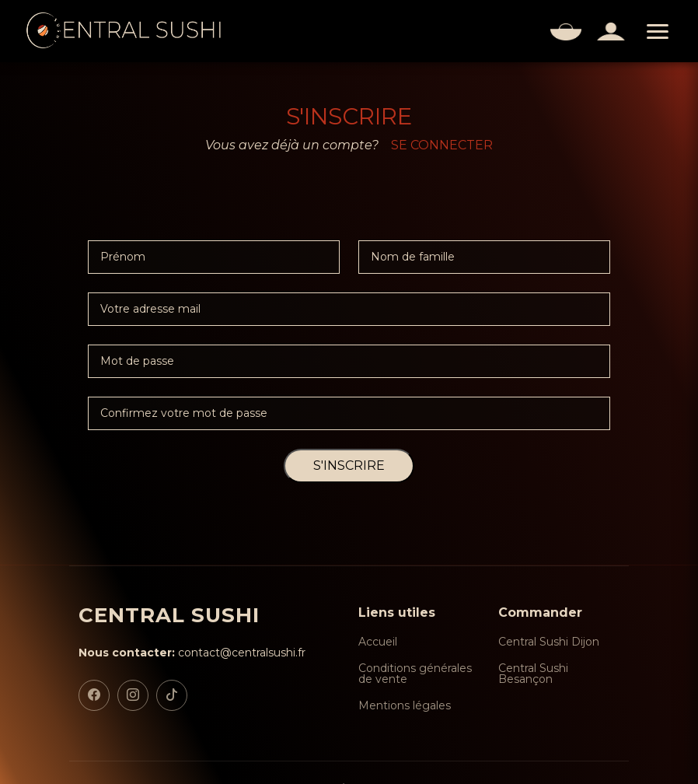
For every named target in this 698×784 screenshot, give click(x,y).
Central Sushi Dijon (549, 642)
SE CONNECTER (442, 145)
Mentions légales (405, 705)
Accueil (378, 642)
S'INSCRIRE (349, 465)
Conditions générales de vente (415, 674)
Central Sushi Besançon (533, 674)
